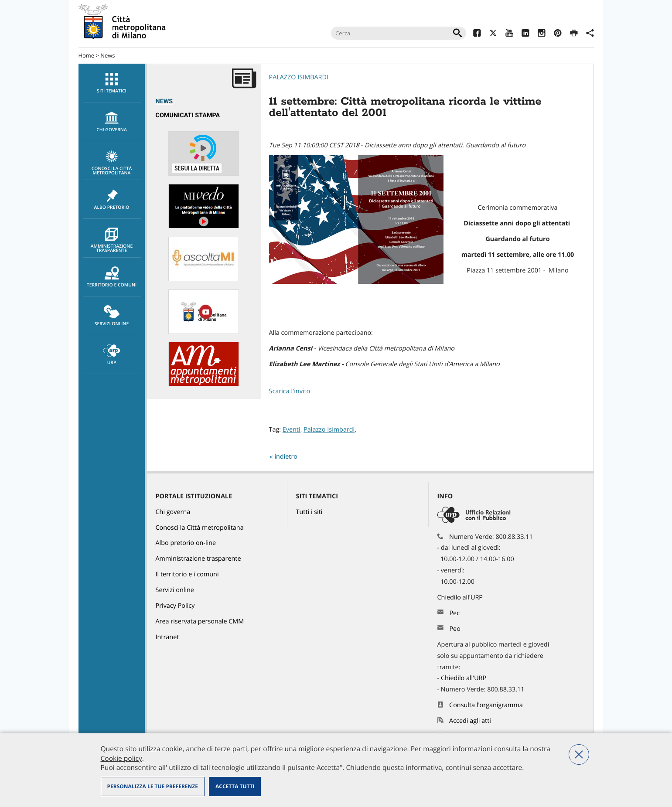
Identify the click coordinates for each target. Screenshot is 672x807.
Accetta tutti (235, 786)
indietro (286, 457)
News (107, 55)
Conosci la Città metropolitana (112, 163)
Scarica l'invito (290, 391)
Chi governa (173, 512)
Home (87, 55)
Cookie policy (121, 758)
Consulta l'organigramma (486, 705)
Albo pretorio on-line (186, 543)
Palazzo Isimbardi (299, 77)
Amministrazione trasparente (112, 241)
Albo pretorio (112, 200)
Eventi (292, 430)
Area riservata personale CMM (200, 621)
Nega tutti (579, 754)
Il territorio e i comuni (187, 574)
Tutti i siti (309, 512)
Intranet (167, 637)
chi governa (112, 122)
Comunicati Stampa (188, 115)
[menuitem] (112, 83)
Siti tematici (112, 83)
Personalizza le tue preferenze (153, 786)
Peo (455, 629)
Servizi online (112, 316)
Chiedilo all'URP (461, 598)
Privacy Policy (175, 606)
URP (112, 355)
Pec (454, 613)
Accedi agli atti (470, 721)
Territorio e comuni (112, 277)
